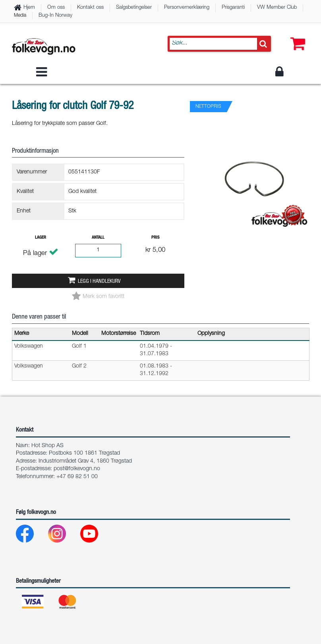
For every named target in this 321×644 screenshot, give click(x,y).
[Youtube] (96, 536)
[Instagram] (63, 536)
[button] (296, 36)
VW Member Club (277, 8)
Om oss (56, 8)
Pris (156, 238)
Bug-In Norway (55, 16)
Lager (41, 238)
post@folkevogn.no (77, 469)
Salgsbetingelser (134, 8)
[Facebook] (31, 536)
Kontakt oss (90, 8)
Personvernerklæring (187, 8)
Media (20, 16)
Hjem (29, 8)
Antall (98, 238)
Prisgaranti (233, 8)
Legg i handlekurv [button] (99, 282)
